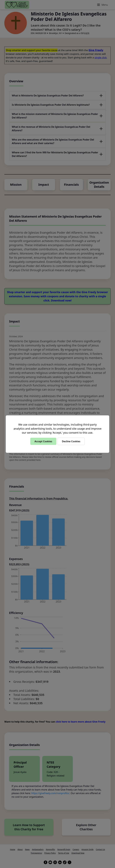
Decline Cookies (71, 441)
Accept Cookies (43, 441)
